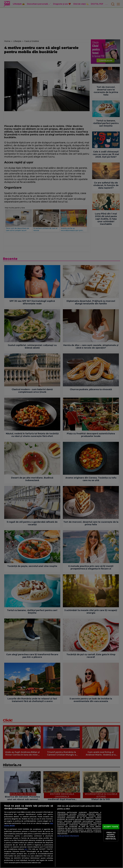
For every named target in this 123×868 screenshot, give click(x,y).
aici (26, 849)
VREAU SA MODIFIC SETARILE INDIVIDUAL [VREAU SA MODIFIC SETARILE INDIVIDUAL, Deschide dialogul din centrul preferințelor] (111, 836)
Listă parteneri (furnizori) (68, 836)
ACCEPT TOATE (111, 827)
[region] (61, 835)
